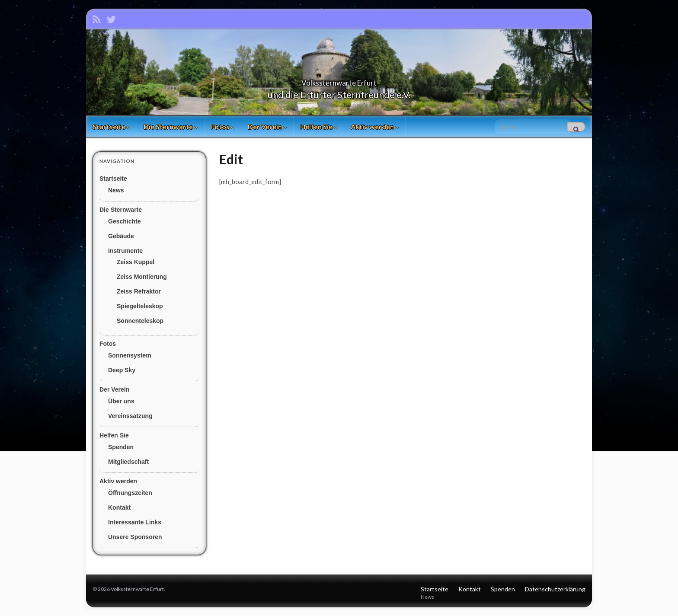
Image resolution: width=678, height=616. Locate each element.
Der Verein (267, 126)
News (116, 190)
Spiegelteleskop (140, 306)
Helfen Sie (319, 126)
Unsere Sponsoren (135, 537)
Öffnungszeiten (130, 493)
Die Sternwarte (171, 126)
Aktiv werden (375, 126)
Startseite (111, 126)
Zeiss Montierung (142, 277)
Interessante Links (135, 522)
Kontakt (119, 507)
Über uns (121, 401)
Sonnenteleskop (140, 321)
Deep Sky (122, 370)
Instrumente (125, 251)
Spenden (121, 447)
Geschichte (124, 221)
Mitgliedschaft (128, 462)
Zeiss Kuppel (136, 262)
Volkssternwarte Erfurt (339, 80)
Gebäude (121, 236)
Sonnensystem (130, 355)
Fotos (223, 126)
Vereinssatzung (130, 416)
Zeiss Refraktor (139, 291)
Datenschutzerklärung (555, 589)
